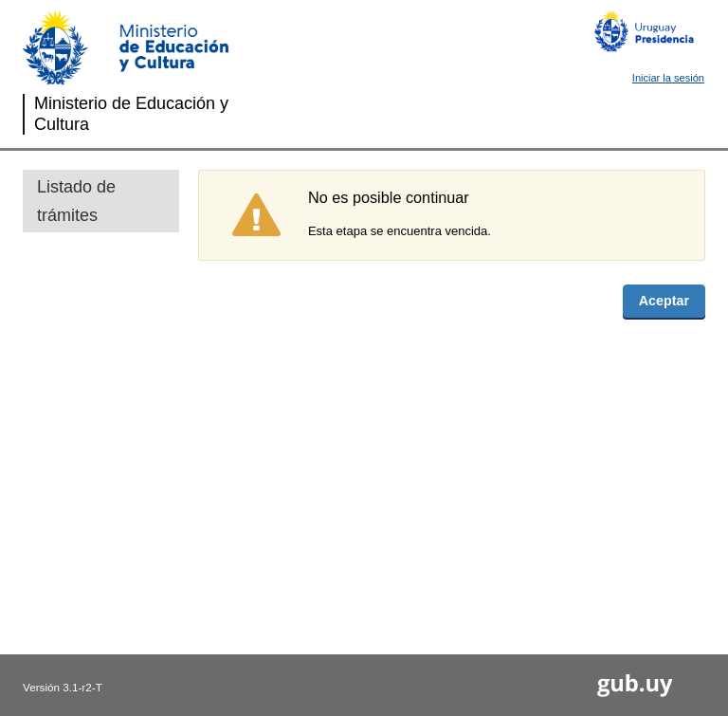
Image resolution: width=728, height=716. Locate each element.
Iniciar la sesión (668, 78)
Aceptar (664, 301)
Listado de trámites (76, 201)
